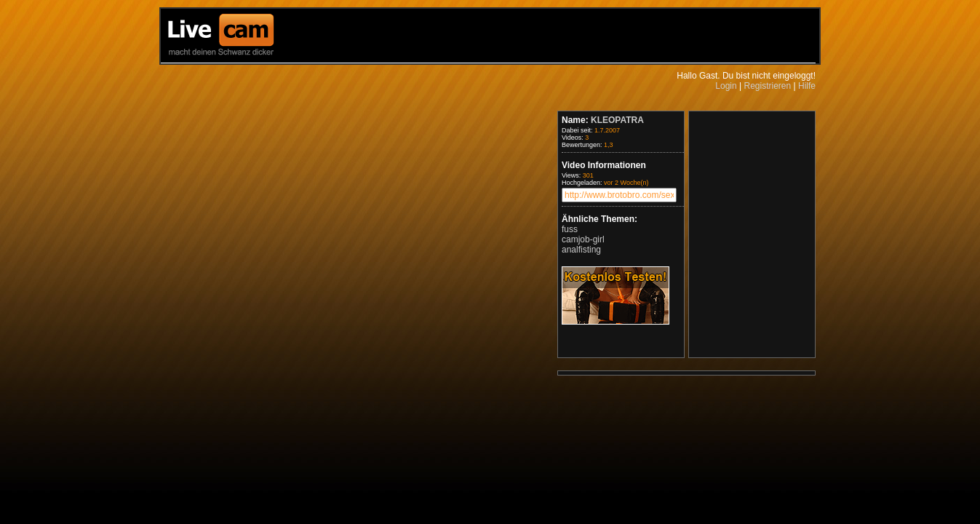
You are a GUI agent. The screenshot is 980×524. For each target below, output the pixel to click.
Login (726, 86)
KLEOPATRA (617, 120)
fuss (570, 229)
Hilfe (807, 86)
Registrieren (767, 86)
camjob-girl (583, 239)
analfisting (581, 250)
